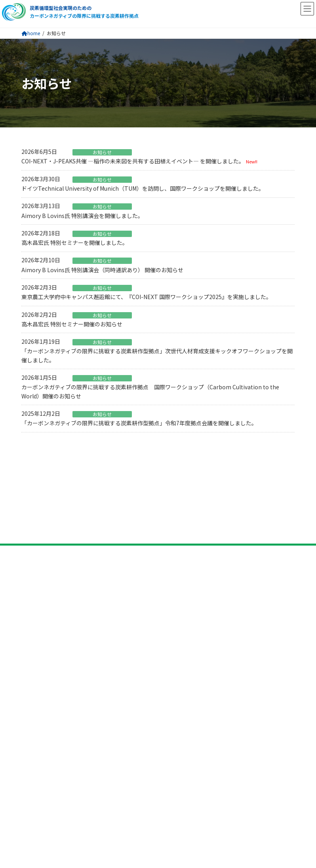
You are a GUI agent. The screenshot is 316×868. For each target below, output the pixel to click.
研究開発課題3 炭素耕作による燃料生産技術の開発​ (85, 623)
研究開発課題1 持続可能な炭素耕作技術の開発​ (79, 600)
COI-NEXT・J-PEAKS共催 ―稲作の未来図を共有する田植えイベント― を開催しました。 (133, 161)
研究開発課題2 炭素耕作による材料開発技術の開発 (85, 612)
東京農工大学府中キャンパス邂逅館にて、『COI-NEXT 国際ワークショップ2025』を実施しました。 (147, 297)
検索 (261, 715)
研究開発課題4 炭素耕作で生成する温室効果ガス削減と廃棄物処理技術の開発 (118, 635)
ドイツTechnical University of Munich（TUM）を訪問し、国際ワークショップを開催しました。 (143, 188)
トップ (31, 519)
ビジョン (34, 550)
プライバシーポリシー (53, 692)
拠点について (40, 535)
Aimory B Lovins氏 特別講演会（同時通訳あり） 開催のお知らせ (102, 270)
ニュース (34, 661)
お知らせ (102, 152)
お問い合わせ (40, 677)
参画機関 (34, 566)
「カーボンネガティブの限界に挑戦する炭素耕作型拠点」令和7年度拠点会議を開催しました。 (139, 423)
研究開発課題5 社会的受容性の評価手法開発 (76, 646)
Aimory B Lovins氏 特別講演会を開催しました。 (82, 216)
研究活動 (34, 585)
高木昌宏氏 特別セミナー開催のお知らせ (72, 324)
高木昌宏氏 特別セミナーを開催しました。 (75, 243)
